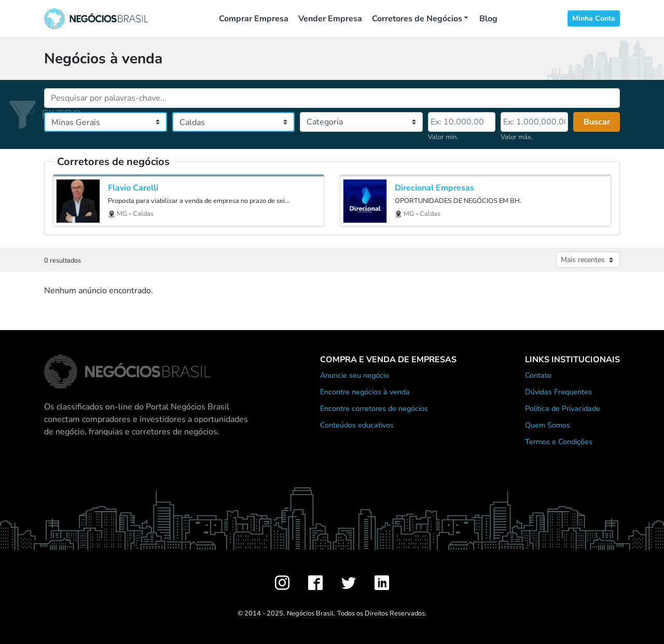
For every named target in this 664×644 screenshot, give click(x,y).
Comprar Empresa (254, 19)
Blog (488, 19)
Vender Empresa (330, 19)
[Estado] (106, 122)
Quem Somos (548, 425)
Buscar (597, 122)
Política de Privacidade (563, 408)
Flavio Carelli (133, 188)
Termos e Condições (559, 442)
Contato (538, 375)
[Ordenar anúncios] (588, 260)
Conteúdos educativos (357, 425)
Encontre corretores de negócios (374, 408)
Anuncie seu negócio (355, 375)
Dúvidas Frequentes (558, 392)
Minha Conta (594, 18)
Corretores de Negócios (417, 19)
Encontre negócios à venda (365, 392)
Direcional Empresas (434, 188)
